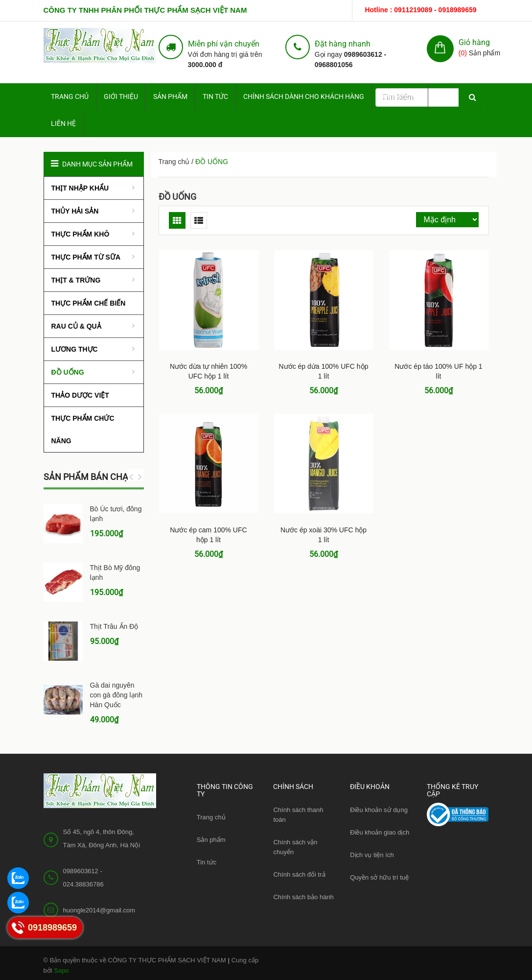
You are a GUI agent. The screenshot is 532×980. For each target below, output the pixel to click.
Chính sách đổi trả (299, 874)
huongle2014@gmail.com (99, 910)
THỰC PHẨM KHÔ (81, 234)
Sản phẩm (170, 96)
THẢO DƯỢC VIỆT (80, 395)
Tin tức (207, 862)
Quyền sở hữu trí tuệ (379, 877)
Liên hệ (63, 123)
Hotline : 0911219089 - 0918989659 (420, 10)
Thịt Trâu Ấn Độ (114, 626)
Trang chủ (211, 817)
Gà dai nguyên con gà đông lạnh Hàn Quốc (116, 695)
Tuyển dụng (400, 96)
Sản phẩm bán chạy (89, 477)
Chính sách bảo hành (303, 897)
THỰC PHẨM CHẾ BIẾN (89, 303)
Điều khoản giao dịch (380, 832)
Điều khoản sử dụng (379, 810)
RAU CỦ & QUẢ (76, 326)
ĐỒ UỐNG (177, 197)
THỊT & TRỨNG (76, 280)
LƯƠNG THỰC (75, 349)
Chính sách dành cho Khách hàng (304, 96)
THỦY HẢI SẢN (75, 211)
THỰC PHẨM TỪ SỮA (86, 257)
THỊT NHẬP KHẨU (80, 188)
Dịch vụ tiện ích (372, 855)
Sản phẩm (211, 840)
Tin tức (215, 96)
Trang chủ (70, 96)
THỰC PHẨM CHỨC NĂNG (83, 430)
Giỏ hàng (474, 42)
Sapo (61, 970)
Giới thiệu (121, 96)
